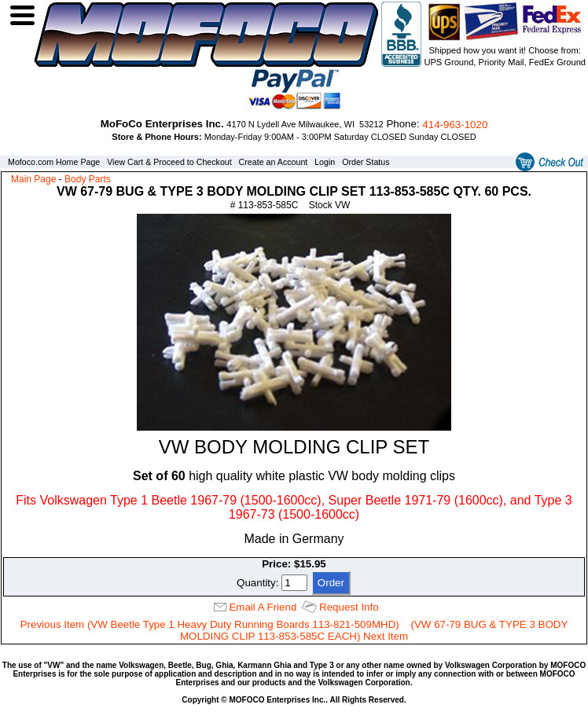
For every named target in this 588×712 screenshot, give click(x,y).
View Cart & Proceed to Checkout (169, 162)
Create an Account (274, 162)
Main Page (33, 179)
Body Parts (88, 179)
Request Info (349, 607)
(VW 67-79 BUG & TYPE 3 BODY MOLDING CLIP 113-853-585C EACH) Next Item (374, 630)
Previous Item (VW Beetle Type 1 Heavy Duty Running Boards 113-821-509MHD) (210, 624)
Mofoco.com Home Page (54, 162)
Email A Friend (263, 607)
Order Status (366, 162)
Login (325, 162)
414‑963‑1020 (455, 125)
